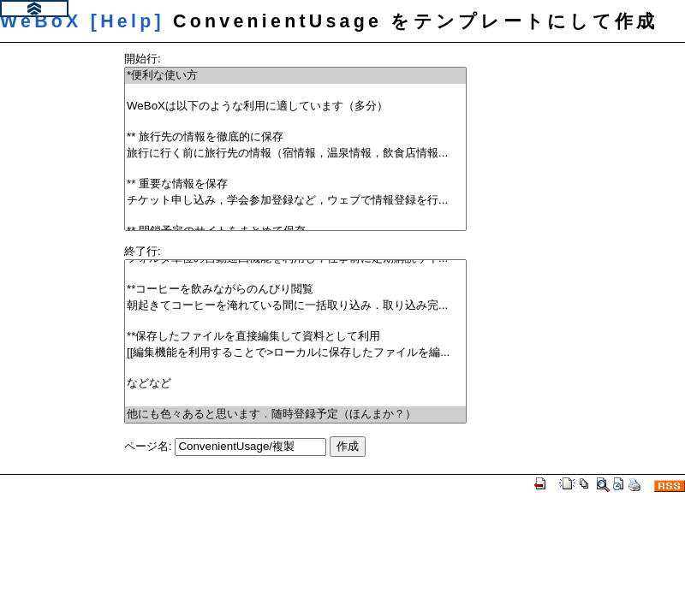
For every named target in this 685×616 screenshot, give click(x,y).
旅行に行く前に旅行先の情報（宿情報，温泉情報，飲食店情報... (295, 154)
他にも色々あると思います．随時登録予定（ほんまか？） (295, 415)
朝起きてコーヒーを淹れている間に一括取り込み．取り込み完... (295, 306)
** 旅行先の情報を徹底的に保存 (295, 137)
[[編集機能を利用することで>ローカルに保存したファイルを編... (295, 353)
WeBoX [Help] (82, 21)
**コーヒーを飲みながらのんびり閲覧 (295, 290)
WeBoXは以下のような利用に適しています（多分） (295, 107)
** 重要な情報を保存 (295, 184)
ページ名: (148, 446)
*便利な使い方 (295, 76)
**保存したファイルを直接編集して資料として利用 (295, 337)
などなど (295, 384)
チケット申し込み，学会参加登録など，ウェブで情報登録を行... (295, 201)
